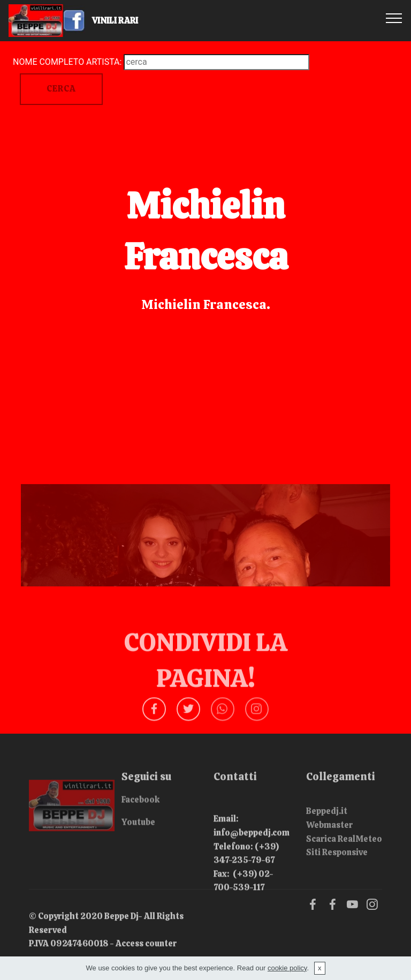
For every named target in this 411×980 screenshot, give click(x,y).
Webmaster (329, 838)
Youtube (138, 826)
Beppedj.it (327, 825)
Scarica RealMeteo (344, 852)
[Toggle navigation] (394, 18)
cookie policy (287, 968)
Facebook (140, 804)
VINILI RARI (125, 21)
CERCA (61, 89)
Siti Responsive (337, 866)
